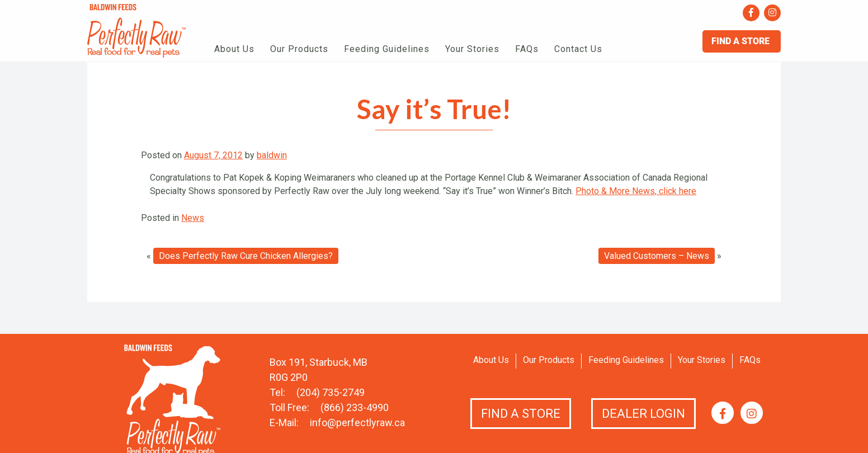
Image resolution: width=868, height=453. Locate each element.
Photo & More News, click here (636, 191)
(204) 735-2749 (331, 392)
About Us (234, 49)
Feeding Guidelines (387, 49)
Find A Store (742, 41)
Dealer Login (643, 414)
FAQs (527, 49)
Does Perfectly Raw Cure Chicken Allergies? (246, 256)
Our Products (299, 49)
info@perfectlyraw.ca (357, 423)
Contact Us (578, 49)
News (193, 218)
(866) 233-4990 (355, 407)
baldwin (272, 155)
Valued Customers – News (657, 256)
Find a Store (521, 414)
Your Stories (472, 49)
